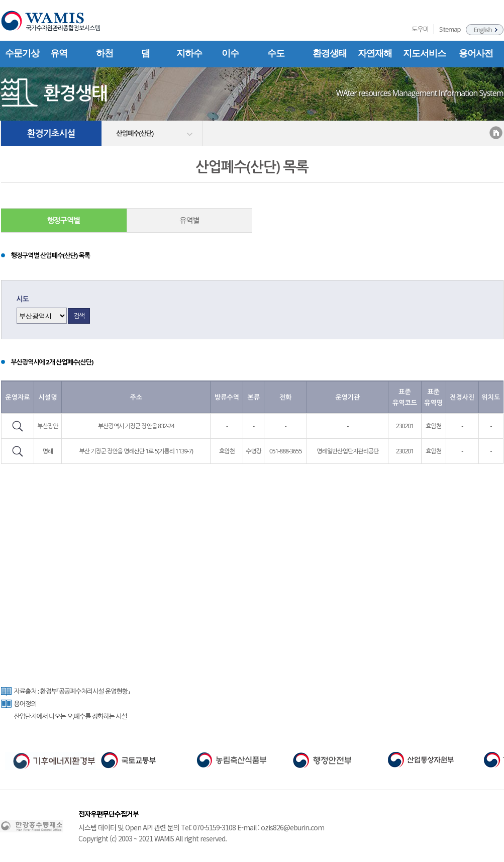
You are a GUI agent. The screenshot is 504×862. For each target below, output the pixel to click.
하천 (105, 53)
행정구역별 (64, 220)
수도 (276, 53)
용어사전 (476, 53)
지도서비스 (424, 53)
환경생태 (330, 53)
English (483, 30)
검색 (79, 316)
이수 (230, 53)
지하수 (189, 53)
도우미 (420, 29)
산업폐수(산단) (135, 133)
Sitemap (450, 29)
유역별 (189, 220)
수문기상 (22, 53)
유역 (59, 53)
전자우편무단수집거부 (109, 814)
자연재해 (375, 53)
